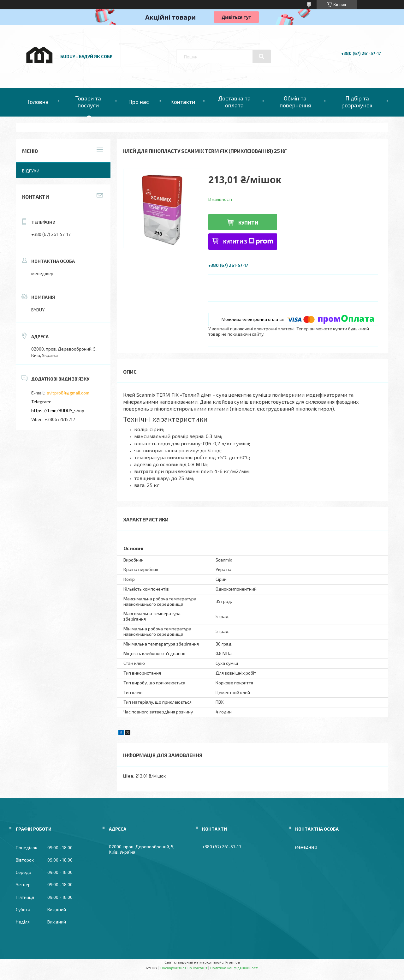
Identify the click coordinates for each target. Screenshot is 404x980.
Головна (38, 102)
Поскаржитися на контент (184, 968)
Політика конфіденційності (234, 968)
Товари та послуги (88, 102)
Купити (248, 222)
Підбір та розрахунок (357, 102)
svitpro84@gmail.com (68, 393)
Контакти (183, 102)
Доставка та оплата (234, 102)
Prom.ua (233, 962)
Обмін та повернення (295, 102)
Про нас (139, 102)
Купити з (248, 241)
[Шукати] (262, 57)
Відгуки (31, 171)
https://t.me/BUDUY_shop (58, 410)
